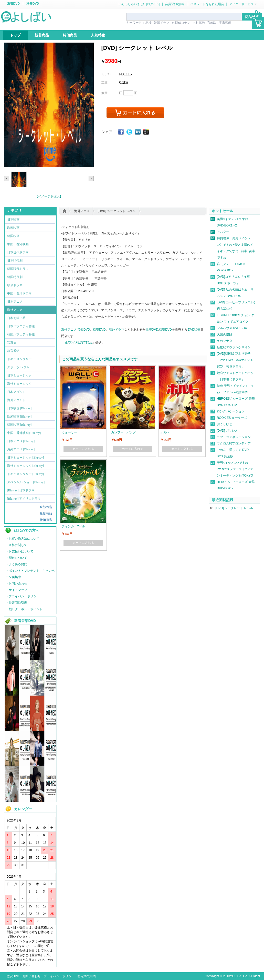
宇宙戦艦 (225, 23)
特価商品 (46, 520)
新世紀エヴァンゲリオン (234, 347)
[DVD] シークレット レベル (117, 211)
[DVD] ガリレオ (228, 431)
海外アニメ (82, 211)
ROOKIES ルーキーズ (232, 418)
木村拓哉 (199, 23)
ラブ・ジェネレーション (234, 437)
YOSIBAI (236, 976)
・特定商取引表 (16, 603)
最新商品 (46, 513)
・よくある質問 (16, 564)
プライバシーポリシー (59, 976)
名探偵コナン (181, 23)
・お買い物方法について (23, 539)
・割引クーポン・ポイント (24, 609)
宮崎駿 (212, 23)
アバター (223, 232)
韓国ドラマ (162, 23)
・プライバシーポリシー (23, 596)
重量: (105, 82)
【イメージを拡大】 (49, 196)
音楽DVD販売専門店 (78, 342)
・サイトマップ (16, 590)
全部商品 (46, 507)
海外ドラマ (117, 330)
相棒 (149, 23)
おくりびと (225, 424)
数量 (104, 93)
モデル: (106, 74)
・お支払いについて (19, 551)
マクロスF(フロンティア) (234, 443)
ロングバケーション (231, 411)
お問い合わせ (31, 976)
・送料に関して (16, 545)
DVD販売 (194, 330)
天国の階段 (225, 334)
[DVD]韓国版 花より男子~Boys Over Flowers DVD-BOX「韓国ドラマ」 (235, 360)
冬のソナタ (225, 341)
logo (27, 17)
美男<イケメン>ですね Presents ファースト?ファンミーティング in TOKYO (235, 469)
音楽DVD (84, 330)
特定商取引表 (87, 976)
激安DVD (13, 4)
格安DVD (33, 4)
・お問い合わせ (16, 583)
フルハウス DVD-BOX (232, 328)
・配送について (16, 558)
